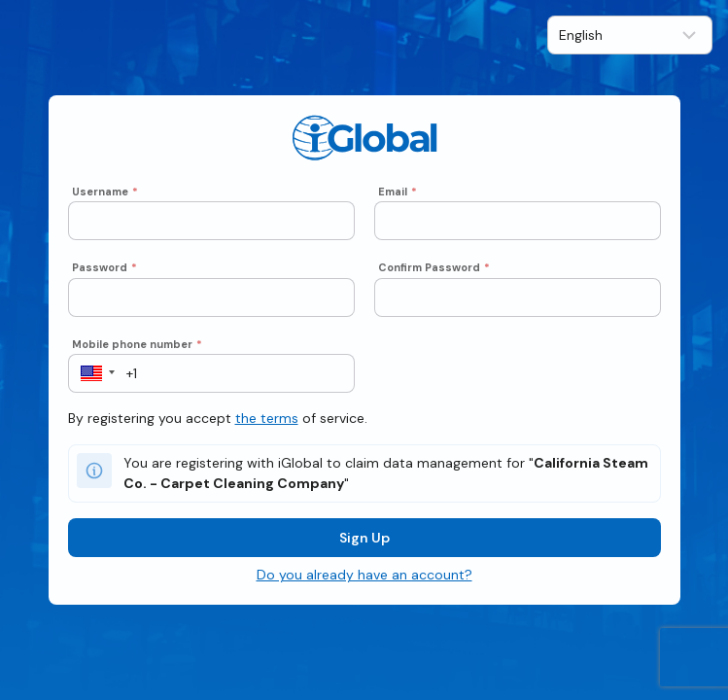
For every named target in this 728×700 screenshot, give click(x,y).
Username (105, 192)
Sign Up (364, 538)
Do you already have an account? (364, 575)
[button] (92, 373)
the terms (267, 418)
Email (398, 192)
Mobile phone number (137, 344)
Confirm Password (434, 267)
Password (104, 267)
